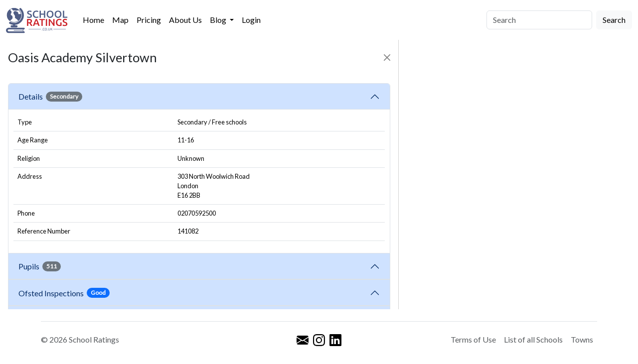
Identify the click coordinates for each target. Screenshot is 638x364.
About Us (185, 20)
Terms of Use (473, 339)
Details (50, 97)
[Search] (539, 20)
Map (120, 20)
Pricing (149, 20)
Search (614, 20)
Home (93, 20)
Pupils (40, 266)
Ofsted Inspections (64, 293)
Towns (582, 339)
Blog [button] (219, 20)
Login (251, 20)
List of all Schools (533, 339)
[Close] (387, 58)
